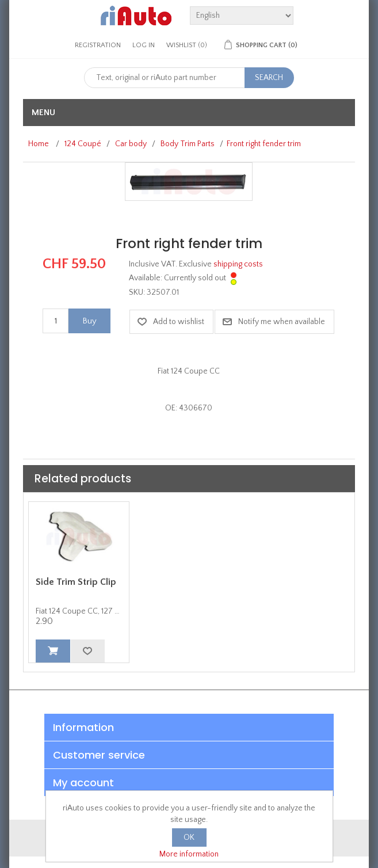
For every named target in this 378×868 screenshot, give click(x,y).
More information (189, 854)
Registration (98, 45)
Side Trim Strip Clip (76, 582)
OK (189, 837)
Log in (144, 45)
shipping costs (238, 264)
